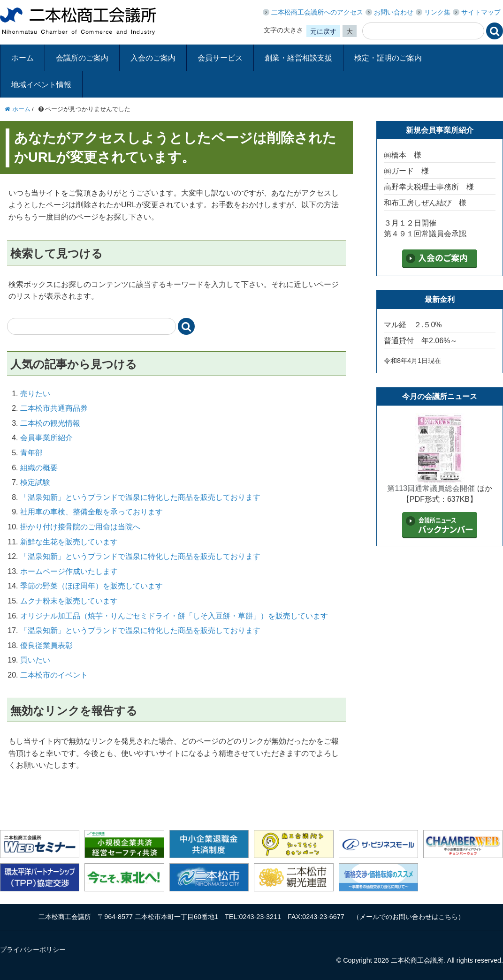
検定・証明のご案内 (388, 58)
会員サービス (220, 58)
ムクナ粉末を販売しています (69, 601)
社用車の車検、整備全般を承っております (91, 512)
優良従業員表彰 (46, 645)
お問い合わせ (394, 12)
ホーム (23, 58)
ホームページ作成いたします (69, 571)
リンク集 (437, 12)
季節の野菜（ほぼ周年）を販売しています (91, 586)
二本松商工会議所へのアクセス (317, 12)
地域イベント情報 (41, 85)
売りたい (35, 394)
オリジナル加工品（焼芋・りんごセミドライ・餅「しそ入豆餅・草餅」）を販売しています (174, 616)
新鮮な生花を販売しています (69, 542)
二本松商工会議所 (78, 21)
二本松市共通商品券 (54, 408)
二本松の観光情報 (50, 423)
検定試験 (35, 482)
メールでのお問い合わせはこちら (409, 917)
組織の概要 (39, 468)
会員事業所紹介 (46, 438)
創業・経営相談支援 (298, 58)
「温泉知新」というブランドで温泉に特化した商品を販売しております (140, 497)
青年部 (31, 453)
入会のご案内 (153, 58)
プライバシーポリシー (33, 950)
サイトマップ (481, 12)
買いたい (35, 660)
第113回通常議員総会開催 (431, 488)
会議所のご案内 (82, 58)
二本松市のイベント (54, 675)
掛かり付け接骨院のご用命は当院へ (80, 527)
